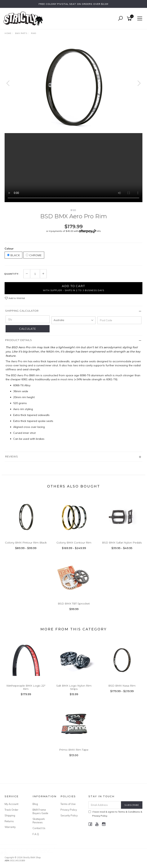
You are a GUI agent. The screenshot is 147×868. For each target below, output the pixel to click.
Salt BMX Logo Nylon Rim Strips (74, 687)
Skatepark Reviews (39, 821)
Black (13, 255)
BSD (73, 210)
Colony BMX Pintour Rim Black (26, 543)
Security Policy (69, 815)
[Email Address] (105, 805)
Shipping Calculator (22, 311)
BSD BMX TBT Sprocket (74, 604)
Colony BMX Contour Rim (74, 543)
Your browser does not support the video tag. (73, 168)
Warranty (10, 827)
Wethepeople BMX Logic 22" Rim (26, 687)
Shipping (10, 815)
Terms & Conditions (129, 812)
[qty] (28, 319)
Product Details (19, 340)
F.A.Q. (36, 834)
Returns (9, 821)
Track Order (11, 810)
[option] (73, 87)
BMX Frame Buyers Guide (40, 811)
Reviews (12, 456)
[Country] (73, 320)
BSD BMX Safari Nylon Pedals (122, 543)
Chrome (34, 255)
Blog (35, 804)
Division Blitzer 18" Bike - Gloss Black (36, 852)
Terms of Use (68, 804)
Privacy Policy (69, 810)
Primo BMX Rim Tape (74, 750)
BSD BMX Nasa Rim (122, 686)
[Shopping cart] (130, 19)
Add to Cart (73, 288)
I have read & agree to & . (115, 814)
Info (99, 231)
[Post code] (119, 320)
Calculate (28, 329)
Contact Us (39, 828)
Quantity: (12, 274)
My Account (11, 804)
